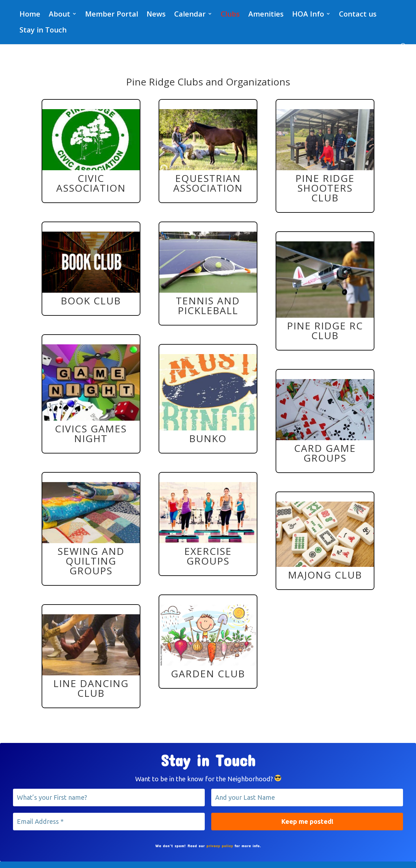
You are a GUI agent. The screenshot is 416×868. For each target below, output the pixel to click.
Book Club (91, 301)
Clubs (230, 15)
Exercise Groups (208, 556)
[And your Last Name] (307, 798)
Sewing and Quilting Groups (91, 561)
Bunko (208, 438)
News (156, 15)
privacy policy (220, 846)
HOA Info (308, 15)
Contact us (358, 15)
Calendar (190, 15)
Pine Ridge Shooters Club (325, 188)
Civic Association (91, 183)
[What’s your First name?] (109, 798)
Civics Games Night (91, 434)
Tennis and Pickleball (208, 306)
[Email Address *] (109, 822)
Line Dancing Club (91, 688)
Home (30, 15)
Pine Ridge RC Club (325, 331)
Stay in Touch (43, 31)
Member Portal (112, 15)
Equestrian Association (208, 183)
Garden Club (208, 674)
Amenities (266, 15)
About (59, 15)
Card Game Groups (325, 453)
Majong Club (325, 575)
